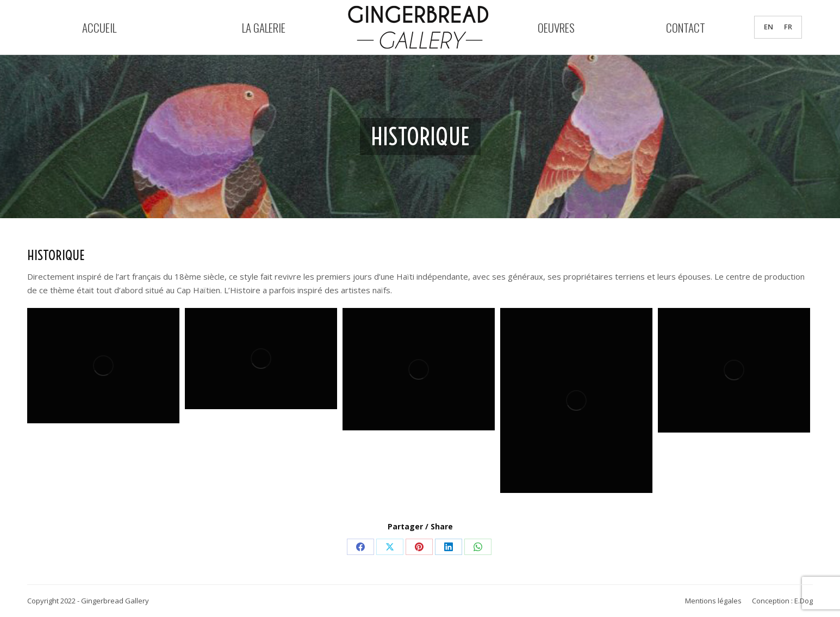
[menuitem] (769, 27)
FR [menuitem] (788, 27)
